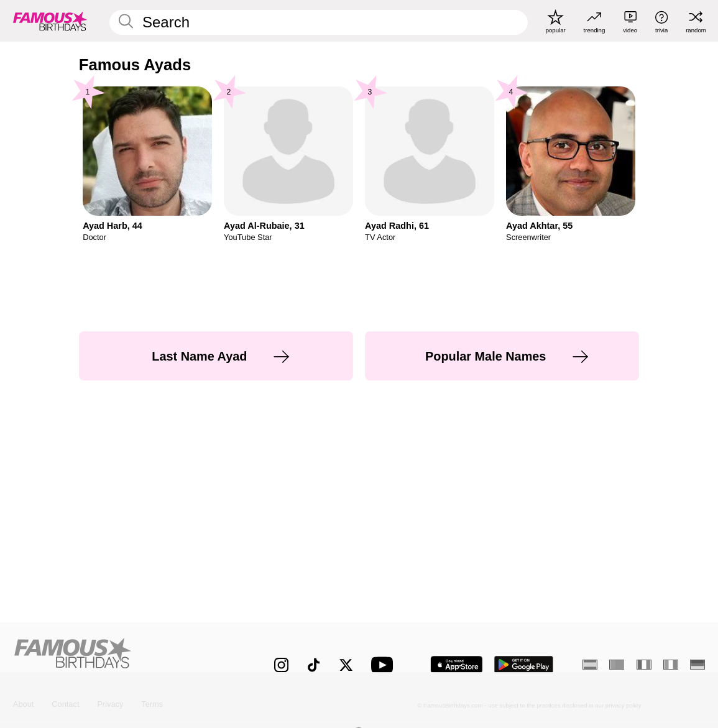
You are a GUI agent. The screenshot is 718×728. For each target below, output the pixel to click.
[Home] (123, 657)
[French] (644, 665)
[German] (697, 665)
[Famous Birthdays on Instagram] (281, 665)
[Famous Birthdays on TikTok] (314, 665)
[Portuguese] (617, 665)
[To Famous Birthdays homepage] (50, 21)
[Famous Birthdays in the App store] (457, 665)
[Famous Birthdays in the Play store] (524, 665)
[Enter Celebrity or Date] (318, 22)
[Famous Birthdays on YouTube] (385, 665)
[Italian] (671, 665)
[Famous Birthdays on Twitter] (346, 665)
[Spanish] (590, 665)
